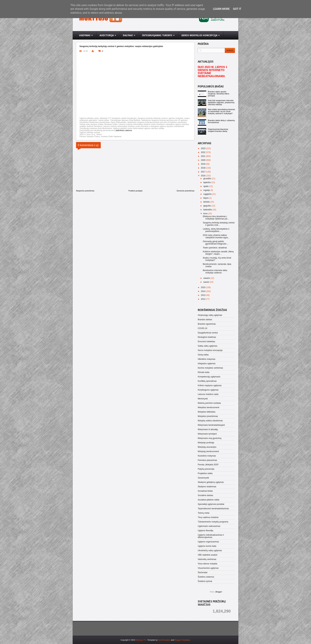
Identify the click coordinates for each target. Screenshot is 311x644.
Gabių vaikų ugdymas (207, 346)
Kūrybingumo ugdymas (208, 390)
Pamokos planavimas (207, 460)
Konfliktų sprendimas (207, 381)
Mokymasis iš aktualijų (208, 429)
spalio (206, 186)
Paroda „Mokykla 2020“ (208, 465)
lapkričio (207, 182)
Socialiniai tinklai (205, 491)
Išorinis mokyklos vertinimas (210, 368)
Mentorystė (203, 399)
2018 (204, 168)
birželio (207, 202)
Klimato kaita (204, 372)
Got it (237, 9)
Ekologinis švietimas (207, 337)
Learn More (221, 9)
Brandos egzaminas (207, 324)
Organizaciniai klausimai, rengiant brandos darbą (218, 130)
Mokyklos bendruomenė (208, 407)
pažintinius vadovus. (124, 130)
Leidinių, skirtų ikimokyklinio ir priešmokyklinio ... (216, 230)
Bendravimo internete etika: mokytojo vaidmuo (215, 272)
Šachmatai (203, 572)
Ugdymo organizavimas (208, 542)
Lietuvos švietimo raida (208, 394)
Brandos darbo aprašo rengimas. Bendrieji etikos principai (219, 94)
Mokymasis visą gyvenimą (210, 438)
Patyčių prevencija (206, 469)
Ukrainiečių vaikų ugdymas (210, 551)
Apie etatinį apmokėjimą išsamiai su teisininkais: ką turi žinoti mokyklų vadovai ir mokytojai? (221, 111)
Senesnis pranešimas (186, 191)
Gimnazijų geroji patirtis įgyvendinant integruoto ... (216, 243)
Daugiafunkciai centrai (208, 333)
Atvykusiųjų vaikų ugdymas (210, 315)
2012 (204, 299)
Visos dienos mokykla (207, 564)
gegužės (207, 206)
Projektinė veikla (205, 473)
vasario (207, 278)
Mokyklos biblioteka (207, 412)
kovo (206, 214)
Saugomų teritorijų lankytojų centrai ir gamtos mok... (219, 224)
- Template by (158, 640)
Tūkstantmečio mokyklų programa (213, 522)
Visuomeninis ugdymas (208, 568)
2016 (204, 176)
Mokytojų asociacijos (207, 447)
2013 (204, 295)
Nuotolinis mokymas (207, 456)
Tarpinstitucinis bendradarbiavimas (213, 509)
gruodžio (207, 179)
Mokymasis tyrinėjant (207, 434)
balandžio (208, 210)
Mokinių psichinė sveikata (209, 403)
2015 (204, 287)
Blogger (219, 592)
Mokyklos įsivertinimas (208, 416)
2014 (204, 291)
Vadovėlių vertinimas (207, 559)
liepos (206, 198)
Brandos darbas (205, 320)
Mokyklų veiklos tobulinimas (210, 421)
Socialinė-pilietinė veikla (208, 500)
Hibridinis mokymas (207, 359)
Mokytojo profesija (206, 443)
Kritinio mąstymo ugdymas (210, 385)
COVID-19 (202, 328)
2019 (204, 164)
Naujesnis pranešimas (85, 191)
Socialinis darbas (205, 495)
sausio (207, 282)
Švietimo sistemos (206, 577)
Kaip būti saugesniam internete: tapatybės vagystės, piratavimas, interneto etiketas (221, 102)
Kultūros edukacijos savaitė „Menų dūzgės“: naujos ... (218, 253)
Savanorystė (203, 478)
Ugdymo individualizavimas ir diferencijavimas (211, 536)
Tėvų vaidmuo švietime (208, 517)
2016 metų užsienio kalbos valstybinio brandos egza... (216, 236)
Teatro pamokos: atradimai (215, 248)
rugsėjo (207, 190)
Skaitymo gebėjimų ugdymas (211, 482)
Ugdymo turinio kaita (207, 546)
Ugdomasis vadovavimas (209, 526)
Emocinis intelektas (206, 342)
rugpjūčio (208, 194)
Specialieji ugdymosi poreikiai (211, 504)
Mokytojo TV (141, 640)
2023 (204, 148)
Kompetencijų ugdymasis (209, 377)
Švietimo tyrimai (205, 581)
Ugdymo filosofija (205, 531)
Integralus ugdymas (207, 364)
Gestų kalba (203, 355)
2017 (204, 172)
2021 (204, 156)
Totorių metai (204, 513)
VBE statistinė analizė (208, 555)
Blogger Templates (182, 640)
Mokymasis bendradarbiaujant (211, 425)
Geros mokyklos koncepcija (210, 350)
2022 (204, 152)
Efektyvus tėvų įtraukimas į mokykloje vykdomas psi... (216, 218)
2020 (204, 160)
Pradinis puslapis (135, 191)
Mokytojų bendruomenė (208, 451)
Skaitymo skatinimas (207, 487)
